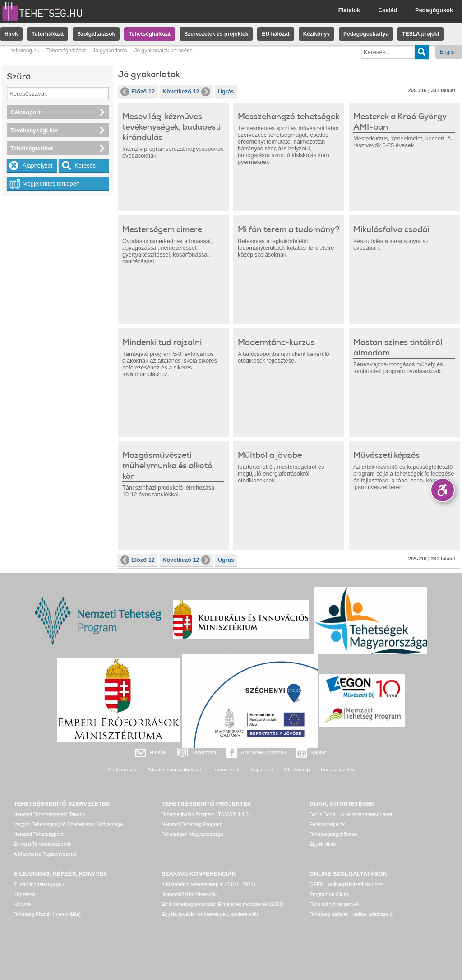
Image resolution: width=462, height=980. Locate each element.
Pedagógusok (434, 10)
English (449, 52)
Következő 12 (186, 92)
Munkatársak (122, 770)
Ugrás (226, 91)
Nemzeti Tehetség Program (192, 824)
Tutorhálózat (48, 34)
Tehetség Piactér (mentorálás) (47, 914)
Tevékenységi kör (34, 130)
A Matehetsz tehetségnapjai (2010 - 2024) (208, 884)
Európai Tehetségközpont (42, 844)
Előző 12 (138, 92)
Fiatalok (349, 10)
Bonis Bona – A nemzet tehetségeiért (351, 814)
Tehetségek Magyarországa (192, 834)
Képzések (25, 894)
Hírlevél (158, 752)
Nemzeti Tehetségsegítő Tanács (49, 814)
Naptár (319, 752)
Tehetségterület (32, 148)
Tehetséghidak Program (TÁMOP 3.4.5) (206, 814)
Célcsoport (25, 112)
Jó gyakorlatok (110, 51)
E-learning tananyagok (39, 884)
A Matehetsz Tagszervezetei (45, 854)
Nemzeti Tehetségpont (39, 834)
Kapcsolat (262, 770)
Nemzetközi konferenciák (190, 894)
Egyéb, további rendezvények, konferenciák (210, 914)
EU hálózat (275, 34)
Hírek (11, 34)
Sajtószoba (204, 752)
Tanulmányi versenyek (335, 904)
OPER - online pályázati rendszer (347, 884)
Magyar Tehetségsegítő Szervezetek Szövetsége (68, 824)
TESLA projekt (420, 34)
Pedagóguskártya (366, 34)
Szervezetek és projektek (216, 34)
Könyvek (23, 904)
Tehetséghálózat (150, 34)
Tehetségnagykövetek (334, 834)
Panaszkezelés (338, 770)
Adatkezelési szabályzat (174, 770)
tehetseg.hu (25, 51)
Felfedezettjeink (327, 824)
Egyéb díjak (323, 844)
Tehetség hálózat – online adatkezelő (351, 914)
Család (388, 10)
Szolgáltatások (96, 34)
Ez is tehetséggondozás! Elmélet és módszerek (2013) (223, 904)
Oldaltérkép (297, 770)
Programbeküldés (329, 894)
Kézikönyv (316, 34)
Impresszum (226, 770)
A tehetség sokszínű (263, 752)
